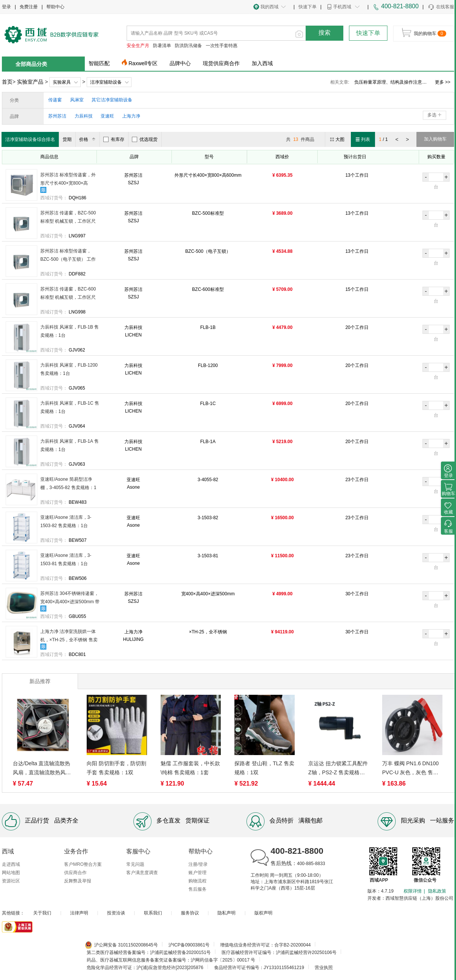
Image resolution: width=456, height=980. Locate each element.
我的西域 (269, 7)
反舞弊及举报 (78, 881)
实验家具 (62, 82)
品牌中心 (180, 63)
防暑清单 (162, 46)
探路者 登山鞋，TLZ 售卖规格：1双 (264, 768)
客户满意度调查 (142, 873)
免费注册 (29, 7)
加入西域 (262, 63)
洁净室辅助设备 (106, 82)
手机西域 (342, 7)
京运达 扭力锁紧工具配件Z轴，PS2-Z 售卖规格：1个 (338, 769)
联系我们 (153, 913)
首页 (7, 82)
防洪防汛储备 (188, 46)
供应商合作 (75, 873)
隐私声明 (226, 913)
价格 (88, 139)
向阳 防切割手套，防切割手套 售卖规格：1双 (116, 768)
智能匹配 (99, 63)
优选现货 (145, 139)
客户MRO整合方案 (83, 864)
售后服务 (197, 889)
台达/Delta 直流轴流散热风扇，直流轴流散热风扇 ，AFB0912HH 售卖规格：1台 (42, 769)
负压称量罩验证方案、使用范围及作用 (392, 82)
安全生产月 (138, 46)
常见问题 (135, 864)
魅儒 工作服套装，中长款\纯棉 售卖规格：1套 (190, 768)
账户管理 (197, 873)
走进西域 (11, 864)
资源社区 (11, 881)
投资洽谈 (116, 913)
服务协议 (190, 913)
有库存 (114, 139)
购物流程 (197, 881)
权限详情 (413, 891)
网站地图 (11, 873)
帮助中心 (55, 7)
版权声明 (263, 913)
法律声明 (79, 913)
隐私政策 (437, 891)
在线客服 (441, 7)
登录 (6, 7)
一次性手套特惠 (222, 46)
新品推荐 (40, 681)
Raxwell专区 (143, 63)
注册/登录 (198, 864)
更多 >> (443, 82)
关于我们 (42, 913)
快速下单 (308, 7)
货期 (67, 139)
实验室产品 (30, 82)
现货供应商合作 (221, 63)
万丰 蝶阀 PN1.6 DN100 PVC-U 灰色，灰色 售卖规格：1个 (410, 769)
